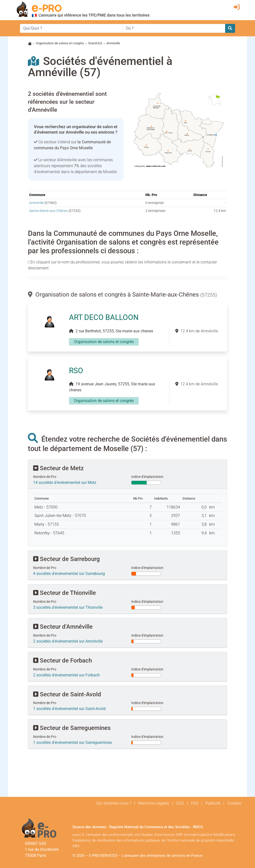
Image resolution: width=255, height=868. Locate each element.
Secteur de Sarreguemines (72, 728)
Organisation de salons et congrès (60, 43)
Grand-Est (95, 43)
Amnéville (36, 203)
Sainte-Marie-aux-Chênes (48, 211)
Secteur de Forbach (63, 661)
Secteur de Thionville (64, 593)
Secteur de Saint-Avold (67, 694)
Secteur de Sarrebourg (66, 559)
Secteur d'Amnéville (63, 627)
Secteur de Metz (58, 468)
